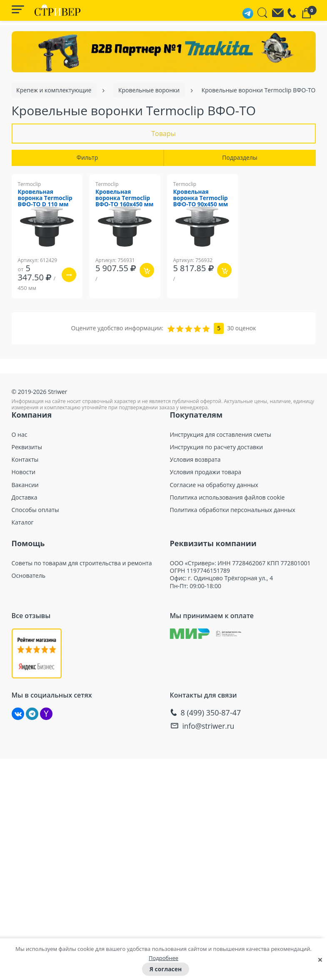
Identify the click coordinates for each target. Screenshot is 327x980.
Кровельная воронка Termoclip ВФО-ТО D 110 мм (46, 199)
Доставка (25, 497)
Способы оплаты (35, 510)
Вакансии (25, 485)
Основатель (29, 576)
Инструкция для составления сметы (221, 435)
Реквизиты (27, 447)
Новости (24, 473)
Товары (163, 134)
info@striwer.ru (210, 726)
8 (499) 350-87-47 (211, 713)
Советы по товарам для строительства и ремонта (82, 563)
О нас (20, 435)
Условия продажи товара (206, 473)
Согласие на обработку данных (214, 485)
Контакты (25, 460)
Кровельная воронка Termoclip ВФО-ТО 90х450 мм (202, 199)
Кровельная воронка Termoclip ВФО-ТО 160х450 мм (124, 202)
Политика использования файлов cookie (227, 497)
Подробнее (163, 958)
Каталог (23, 522)
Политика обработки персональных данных (233, 510)
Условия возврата (195, 460)
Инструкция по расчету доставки (217, 447)
